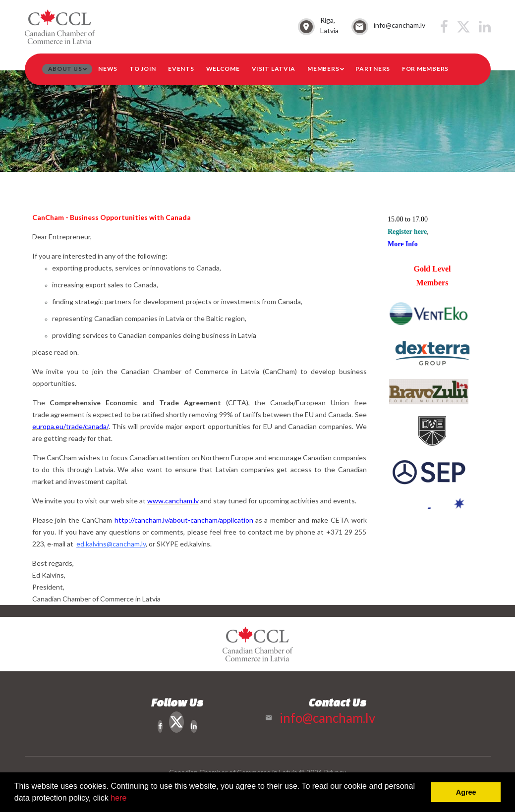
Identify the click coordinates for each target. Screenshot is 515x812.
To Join (143, 69)
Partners (373, 69)
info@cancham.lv (400, 25)
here (118, 798)
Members (323, 69)
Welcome (223, 69)
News (108, 69)
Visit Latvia (274, 69)
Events (181, 69)
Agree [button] (466, 792)
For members (425, 69)
